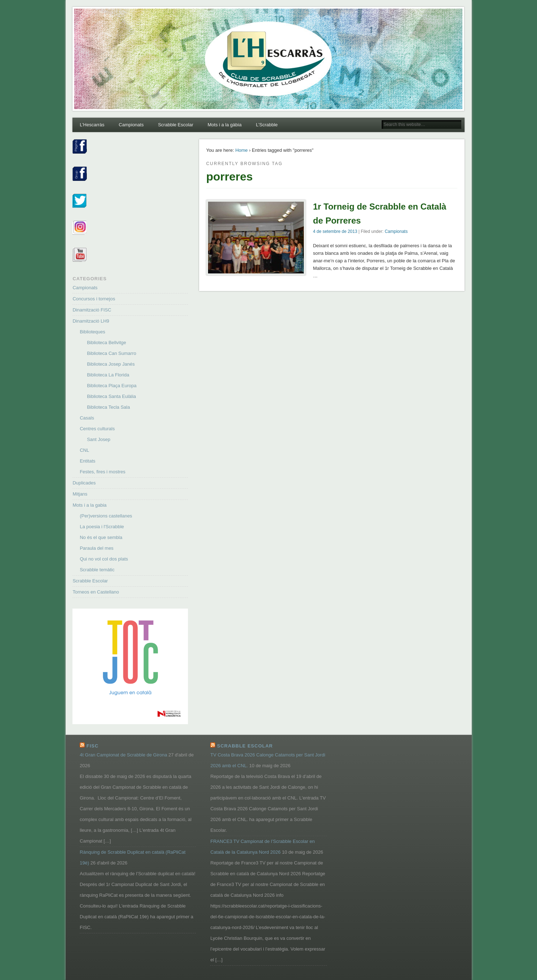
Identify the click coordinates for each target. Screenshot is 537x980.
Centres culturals (97, 429)
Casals (87, 418)
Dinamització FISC (92, 310)
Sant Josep (98, 439)
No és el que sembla (101, 537)
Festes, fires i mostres (102, 472)
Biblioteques (92, 332)
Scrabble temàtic (97, 570)
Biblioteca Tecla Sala (108, 407)
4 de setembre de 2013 (335, 231)
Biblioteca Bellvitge (106, 343)
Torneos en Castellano (96, 592)
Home (242, 150)
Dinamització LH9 (91, 321)
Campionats (131, 125)
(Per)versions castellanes (106, 516)
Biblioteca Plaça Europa (112, 386)
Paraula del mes (96, 548)
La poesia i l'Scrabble (102, 527)
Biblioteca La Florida (108, 375)
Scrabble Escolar (175, 125)
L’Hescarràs (92, 125)
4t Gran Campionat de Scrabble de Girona (123, 755)
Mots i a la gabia (89, 505)
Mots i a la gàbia (225, 125)
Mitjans (80, 494)
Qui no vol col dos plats (104, 559)
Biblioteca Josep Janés (111, 364)
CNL (84, 450)
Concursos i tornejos (94, 299)
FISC (93, 746)
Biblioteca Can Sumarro (111, 353)
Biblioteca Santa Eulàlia (111, 396)
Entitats (87, 461)
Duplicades (84, 483)
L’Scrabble (267, 125)
